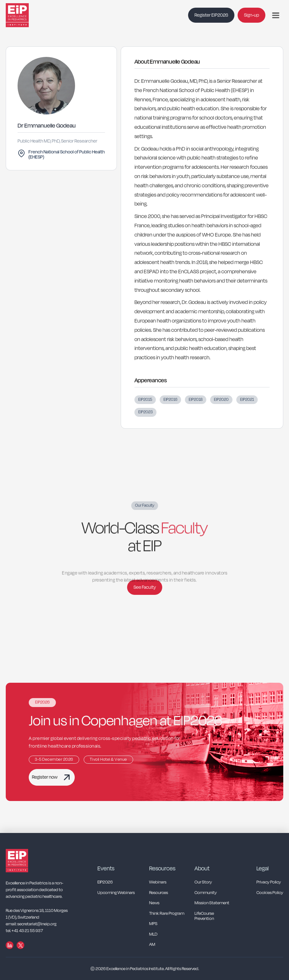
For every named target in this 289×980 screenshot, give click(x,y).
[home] (25, 15)
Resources (159, 893)
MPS (153, 924)
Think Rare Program (167, 914)
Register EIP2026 (211, 15)
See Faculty (145, 587)
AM (152, 945)
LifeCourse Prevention (204, 916)
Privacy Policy (269, 882)
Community (206, 893)
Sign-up (251, 15)
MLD (153, 934)
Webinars (158, 882)
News (154, 903)
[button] (276, 15)
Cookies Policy (270, 893)
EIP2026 (105, 882)
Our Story (203, 882)
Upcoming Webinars (116, 893)
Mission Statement (212, 903)
